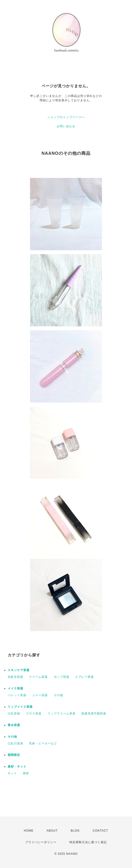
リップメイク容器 (20, 707)
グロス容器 (34, 713)
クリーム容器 (38, 677)
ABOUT (52, 831)
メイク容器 (15, 688)
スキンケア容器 (19, 670)
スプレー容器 (84, 677)
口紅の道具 (15, 743)
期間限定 (14, 755)
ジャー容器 (40, 695)
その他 (58, 695)
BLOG (75, 831)
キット (12, 773)
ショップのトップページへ (66, 117)
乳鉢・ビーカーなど (43, 743)
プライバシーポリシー (41, 842)
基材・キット (17, 767)
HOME (29, 831)
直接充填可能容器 (94, 713)
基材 (26, 773)
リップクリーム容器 (62, 713)
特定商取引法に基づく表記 (88, 842)
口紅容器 (14, 713)
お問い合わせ (66, 126)
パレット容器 (17, 695)
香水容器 (14, 725)
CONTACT (100, 831)
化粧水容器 (15, 677)
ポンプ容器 (62, 677)
